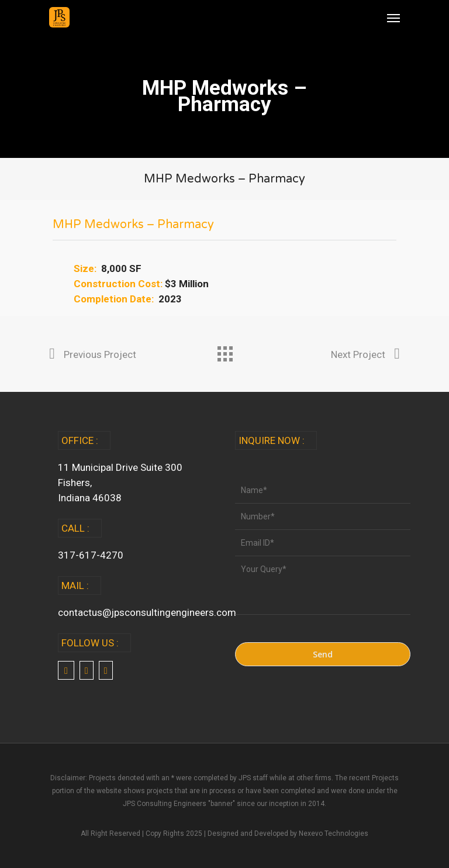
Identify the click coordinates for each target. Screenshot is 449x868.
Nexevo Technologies (334, 833)
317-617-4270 (91, 555)
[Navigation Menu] (393, 18)
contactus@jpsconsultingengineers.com (147, 612)
